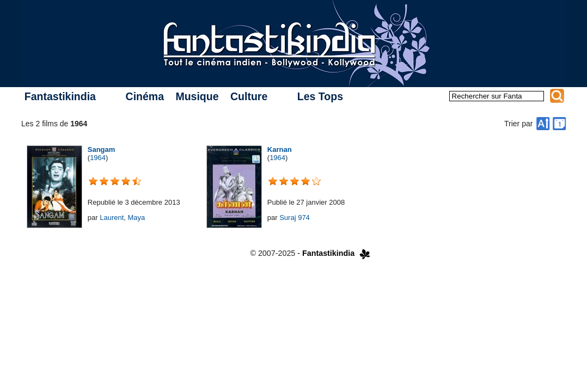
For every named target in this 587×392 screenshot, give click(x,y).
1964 (98, 158)
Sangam (102, 149)
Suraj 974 (295, 218)
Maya (137, 218)
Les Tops (320, 96)
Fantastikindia (60, 96)
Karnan (280, 149)
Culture (249, 96)
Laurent (112, 218)
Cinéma (145, 96)
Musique (197, 96)
